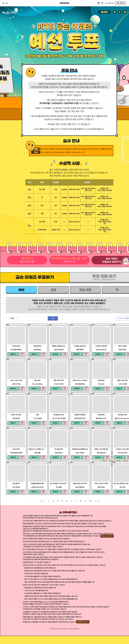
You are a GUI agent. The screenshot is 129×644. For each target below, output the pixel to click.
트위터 (125, 12)
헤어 (21, 290)
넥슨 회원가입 (109, 3)
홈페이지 (115, 12)
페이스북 (120, 12)
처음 (40, 501)
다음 (95, 501)
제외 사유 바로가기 (107, 536)
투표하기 (13, 354)
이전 (44, 501)
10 (90, 501)
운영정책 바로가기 (83, 622)
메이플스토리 (10, 11)
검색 (53, 318)
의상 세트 (85, 290)
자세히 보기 (22, 354)
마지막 (99, 501)
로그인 (104, 12)
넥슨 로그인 (120, 3)
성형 (53, 290)
